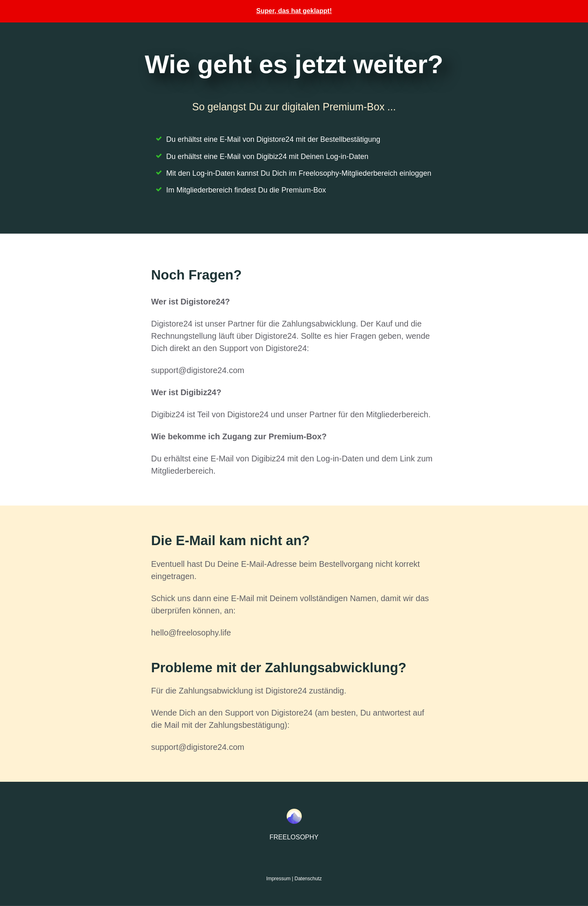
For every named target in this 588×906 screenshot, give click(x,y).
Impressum (278, 879)
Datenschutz (308, 879)
